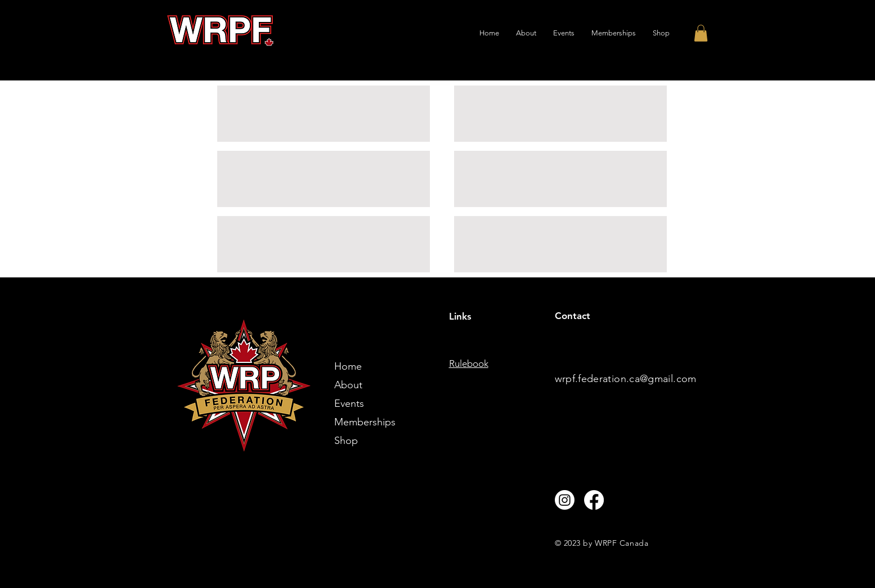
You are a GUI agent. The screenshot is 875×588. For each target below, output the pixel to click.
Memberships (365, 422)
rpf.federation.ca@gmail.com (629, 379)
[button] (701, 33)
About (348, 385)
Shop (346, 441)
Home (348, 366)
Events (349, 403)
